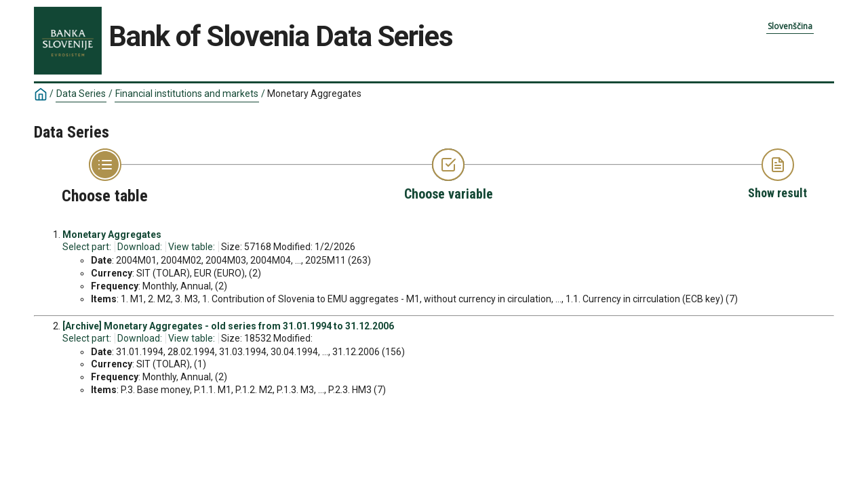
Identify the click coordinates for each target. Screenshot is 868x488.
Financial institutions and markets (187, 94)
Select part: (87, 247)
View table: (192, 247)
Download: (140, 247)
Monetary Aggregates (314, 94)
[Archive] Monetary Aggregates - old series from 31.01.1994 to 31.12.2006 (228, 326)
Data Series (81, 94)
